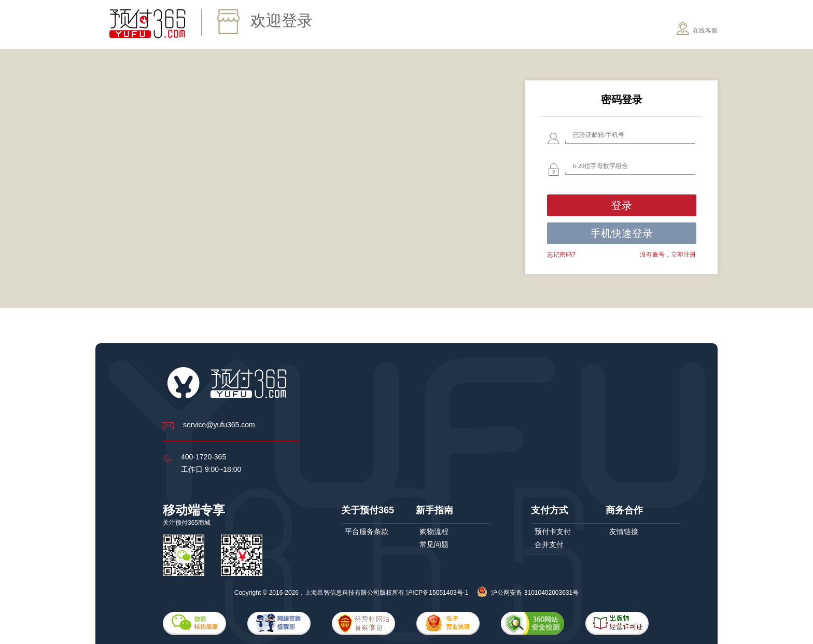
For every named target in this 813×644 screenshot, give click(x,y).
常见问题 (434, 544)
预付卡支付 (553, 531)
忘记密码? (561, 255)
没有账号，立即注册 (668, 255)
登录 (622, 205)
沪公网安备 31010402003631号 (528, 593)
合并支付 (549, 544)
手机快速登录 (622, 233)
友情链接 (624, 531)
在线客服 (697, 29)
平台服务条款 (367, 531)
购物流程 (434, 531)
